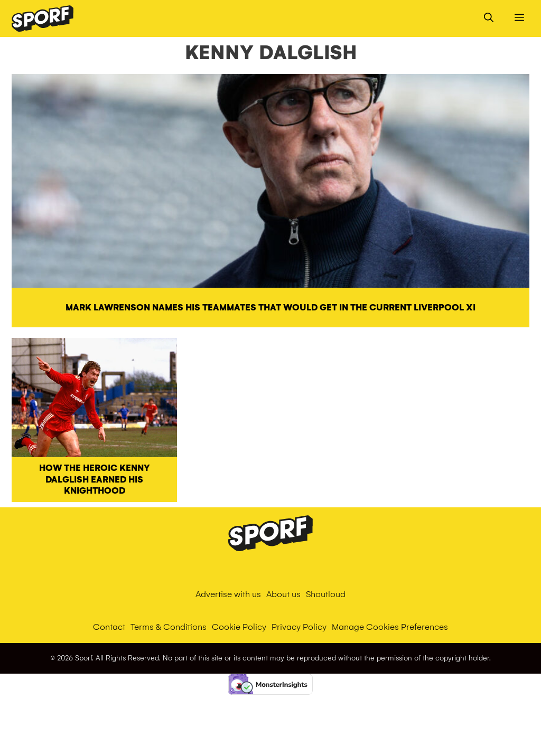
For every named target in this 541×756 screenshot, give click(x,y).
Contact (109, 627)
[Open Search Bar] (489, 18)
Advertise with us (228, 594)
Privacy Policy (299, 627)
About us (283, 594)
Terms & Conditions (169, 627)
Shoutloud (326, 594)
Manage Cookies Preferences (390, 627)
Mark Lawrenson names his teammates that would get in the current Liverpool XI (270, 308)
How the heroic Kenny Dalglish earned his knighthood (95, 479)
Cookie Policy (239, 627)
